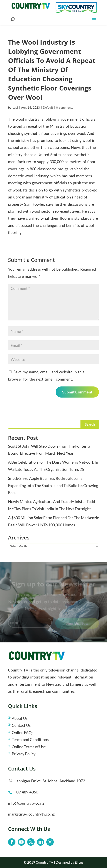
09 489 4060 (27, 792)
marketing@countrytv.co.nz (31, 814)
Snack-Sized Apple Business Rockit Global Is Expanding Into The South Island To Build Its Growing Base (53, 485)
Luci (15, 107)
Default (48, 107)
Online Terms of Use (29, 747)
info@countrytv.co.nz (26, 803)
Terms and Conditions (30, 739)
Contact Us (21, 725)
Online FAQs (23, 732)
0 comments (65, 107)
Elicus (79, 862)
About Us (20, 718)
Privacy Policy (24, 754)
